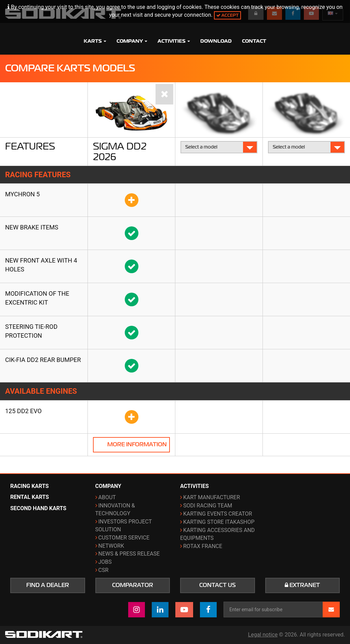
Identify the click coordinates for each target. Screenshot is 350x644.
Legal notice (263, 635)
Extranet (302, 585)
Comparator (133, 585)
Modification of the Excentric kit (37, 298)
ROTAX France (203, 546)
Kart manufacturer (212, 497)
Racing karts (30, 486)
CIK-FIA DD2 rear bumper (43, 360)
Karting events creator (218, 514)
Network (111, 546)
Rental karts (30, 497)
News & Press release (129, 554)
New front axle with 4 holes (41, 265)
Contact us (218, 585)
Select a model (219, 147)
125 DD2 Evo (23, 411)
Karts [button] (95, 41)
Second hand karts (38, 508)
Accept (227, 15)
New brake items (32, 227)
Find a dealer (48, 585)
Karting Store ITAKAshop (219, 522)
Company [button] (132, 41)
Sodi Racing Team (208, 506)
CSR (104, 570)
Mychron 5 (22, 194)
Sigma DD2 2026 (120, 151)
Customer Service (124, 538)
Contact (254, 41)
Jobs (105, 562)
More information (137, 445)
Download (216, 41)
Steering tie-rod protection (31, 331)
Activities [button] (174, 41)
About (107, 497)
